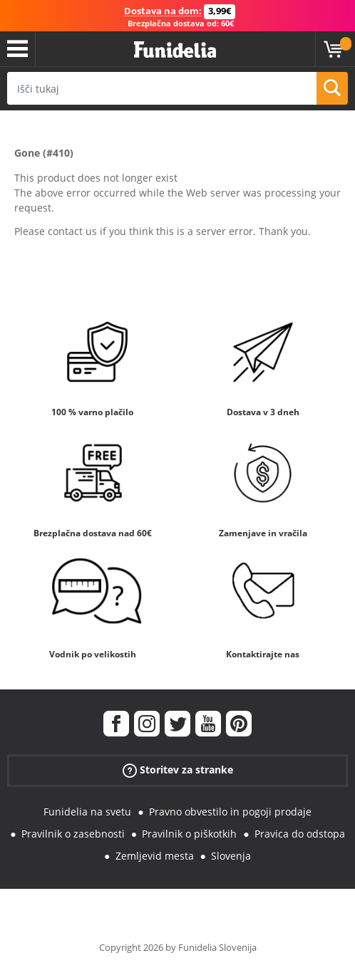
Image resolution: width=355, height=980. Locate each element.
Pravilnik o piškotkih (189, 834)
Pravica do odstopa (300, 834)
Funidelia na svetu (87, 812)
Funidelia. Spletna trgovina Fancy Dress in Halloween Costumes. (175, 50)
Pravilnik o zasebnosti (73, 834)
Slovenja (231, 856)
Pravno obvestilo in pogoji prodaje (230, 812)
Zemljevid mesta (155, 856)
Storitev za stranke (178, 770)
